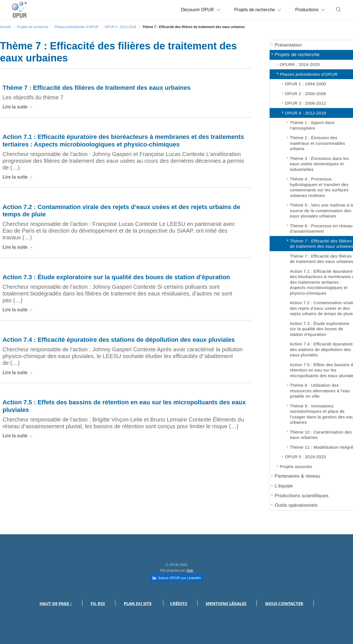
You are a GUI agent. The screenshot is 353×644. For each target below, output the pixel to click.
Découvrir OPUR (199, 10)
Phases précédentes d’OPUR (76, 27)
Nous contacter (284, 603)
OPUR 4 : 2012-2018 (120, 27)
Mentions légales (226, 603)
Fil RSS (98, 603)
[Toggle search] (339, 10)
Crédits (179, 603)
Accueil (5, 27)
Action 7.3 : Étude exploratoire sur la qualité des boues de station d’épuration (116, 277)
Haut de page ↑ (56, 603)
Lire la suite (15, 107)
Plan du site (138, 603)
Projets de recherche (257, 10)
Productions (310, 10)
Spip (190, 570)
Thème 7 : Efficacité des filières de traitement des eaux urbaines (97, 88)
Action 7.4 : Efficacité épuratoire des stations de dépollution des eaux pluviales (119, 340)
